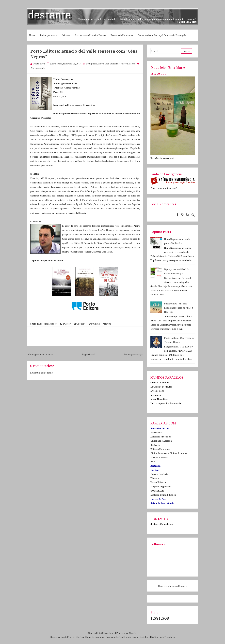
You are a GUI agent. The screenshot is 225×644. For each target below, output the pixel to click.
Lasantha (99, 637)
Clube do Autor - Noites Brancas (169, 453)
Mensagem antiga (133, 354)
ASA (153, 461)
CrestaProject (67, 637)
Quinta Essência (159, 474)
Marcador (156, 432)
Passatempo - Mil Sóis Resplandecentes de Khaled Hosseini (178, 308)
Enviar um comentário (41, 373)
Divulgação (92, 64)
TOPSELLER (157, 491)
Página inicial (88, 354)
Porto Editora (128, 64)
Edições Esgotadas (161, 487)
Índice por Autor (49, 35)
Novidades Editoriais (109, 64)
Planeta (155, 478)
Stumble (94, 324)
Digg (107, 324)
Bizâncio (155, 445)
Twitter (65, 324)
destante (111, 633)
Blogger (182, 586)
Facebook (51, 324)
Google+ (80, 324)
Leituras (66, 35)
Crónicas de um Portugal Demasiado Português (162, 35)
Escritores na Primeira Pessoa (90, 35)
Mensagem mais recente (40, 354)
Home (32, 35)
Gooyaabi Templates (165, 637)
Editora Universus (160, 449)
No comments (38, 68)
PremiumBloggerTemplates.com (122, 637)
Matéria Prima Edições (163, 495)
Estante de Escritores (122, 35)
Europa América (159, 457)
